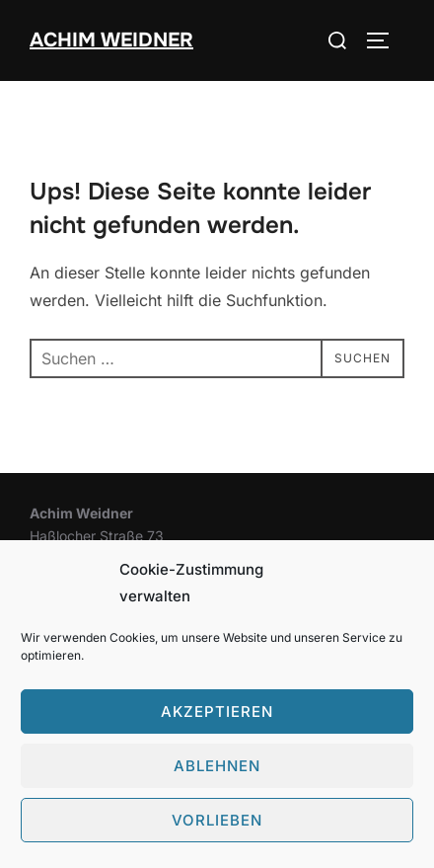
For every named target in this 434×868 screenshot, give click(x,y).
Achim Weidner (111, 40)
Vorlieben (217, 820)
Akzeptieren (217, 711)
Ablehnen (217, 766)
